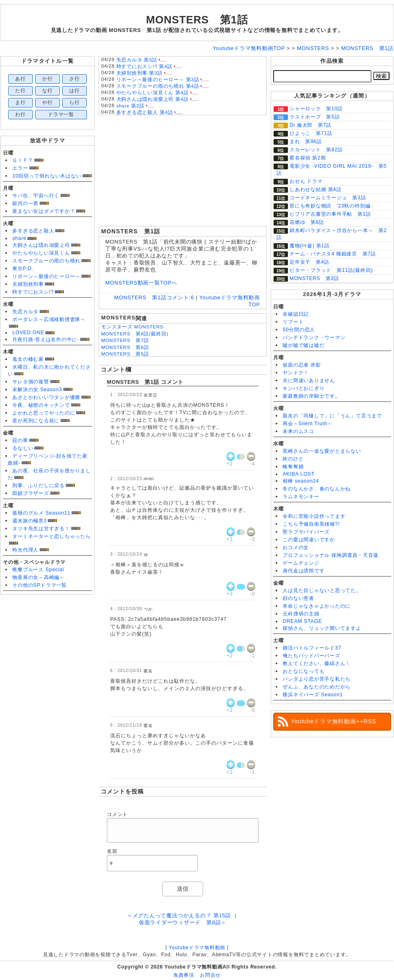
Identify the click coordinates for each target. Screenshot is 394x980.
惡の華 (20, 440)
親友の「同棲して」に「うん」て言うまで (332, 416)
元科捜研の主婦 (301, 614)
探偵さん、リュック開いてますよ (322, 628)
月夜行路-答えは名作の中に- (46, 340)
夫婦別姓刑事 (28, 284)
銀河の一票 (25, 203)
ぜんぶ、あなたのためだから (317, 687)
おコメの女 (296, 547)
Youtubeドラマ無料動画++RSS (334, 721)
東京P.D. (23, 269)
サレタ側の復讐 (31, 382)
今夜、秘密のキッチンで (41, 405)
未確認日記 (296, 314)
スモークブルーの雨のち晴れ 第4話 (158, 86)
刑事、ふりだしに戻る (38, 485)
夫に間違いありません (309, 381)
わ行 (20, 114)
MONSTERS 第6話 (125, 347)
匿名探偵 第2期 (308, 158)
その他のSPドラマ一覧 (40, 585)
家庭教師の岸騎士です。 (311, 396)
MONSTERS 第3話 (314, 278)
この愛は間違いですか (309, 540)
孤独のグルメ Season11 (41, 513)
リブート (293, 322)
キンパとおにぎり (303, 388)
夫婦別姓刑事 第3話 (139, 73)
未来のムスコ (298, 431)
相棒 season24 (301, 481)
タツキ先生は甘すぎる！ (41, 529)
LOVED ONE (28, 333)
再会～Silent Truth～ (308, 424)
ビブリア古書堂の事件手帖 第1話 (330, 214)
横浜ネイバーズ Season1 (313, 695)
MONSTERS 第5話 (125, 354)
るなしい (23, 448)
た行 (20, 91)
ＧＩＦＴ (23, 160)
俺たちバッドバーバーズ (311, 656)
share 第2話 (130, 106)
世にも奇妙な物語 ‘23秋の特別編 (330, 206)
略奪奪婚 (293, 467)
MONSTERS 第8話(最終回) (135, 334)
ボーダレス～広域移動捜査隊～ (49, 319)
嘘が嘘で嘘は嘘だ (303, 345)
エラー (20, 168)
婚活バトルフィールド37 (312, 648)
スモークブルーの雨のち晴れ (46, 261)
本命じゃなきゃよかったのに (317, 606)
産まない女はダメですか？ (44, 211)
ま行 (20, 103)
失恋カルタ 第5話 (137, 60)
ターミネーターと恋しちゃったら (52, 536)
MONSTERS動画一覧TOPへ (141, 283)
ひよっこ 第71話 (311, 133)
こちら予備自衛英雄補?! (311, 524)
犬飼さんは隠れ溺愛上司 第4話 (153, 99)
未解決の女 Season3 (37, 390)
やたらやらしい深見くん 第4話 (153, 93)
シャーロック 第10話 (316, 109)
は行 (75, 91)
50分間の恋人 (299, 330)
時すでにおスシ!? (33, 292)
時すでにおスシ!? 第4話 (144, 66)
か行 (48, 79)
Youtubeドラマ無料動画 (197, 948)
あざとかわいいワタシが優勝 (46, 397)
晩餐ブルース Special (38, 570)
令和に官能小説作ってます (314, 516)
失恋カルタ (25, 312)
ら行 (75, 103)
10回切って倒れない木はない (47, 176)
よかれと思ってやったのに (44, 413)
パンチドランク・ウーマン (314, 337)
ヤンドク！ (296, 373)
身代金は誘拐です (303, 571)
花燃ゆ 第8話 (307, 222)
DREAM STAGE (302, 621)
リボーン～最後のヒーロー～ (46, 276)
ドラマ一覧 (61, 114)
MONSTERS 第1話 (197, 20)
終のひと (293, 459)
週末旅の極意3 (29, 521)
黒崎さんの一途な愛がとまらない (322, 451)
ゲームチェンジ (301, 563)
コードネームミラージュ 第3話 (328, 198)
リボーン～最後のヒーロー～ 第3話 (158, 80)
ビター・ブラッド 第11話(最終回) (331, 270)
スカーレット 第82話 (316, 150)
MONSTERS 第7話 (125, 340)
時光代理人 (25, 550)
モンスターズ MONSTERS (132, 327)
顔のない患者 (298, 598)
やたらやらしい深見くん (41, 253)
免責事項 (184, 975)
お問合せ (210, 975)
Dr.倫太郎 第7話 (310, 125)
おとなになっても (303, 671)
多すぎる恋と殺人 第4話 (145, 112)
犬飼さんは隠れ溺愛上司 (41, 245)
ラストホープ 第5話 (315, 117)
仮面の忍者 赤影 (302, 365)
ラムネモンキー (301, 497)
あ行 (20, 79)
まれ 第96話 (306, 141)
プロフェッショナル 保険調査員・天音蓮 (331, 555)
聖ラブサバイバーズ (306, 532)
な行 (48, 91)
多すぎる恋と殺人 (33, 231)
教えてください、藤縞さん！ (317, 663)
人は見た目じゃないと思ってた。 (322, 590)
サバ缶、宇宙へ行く (36, 196)
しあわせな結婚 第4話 (316, 189)
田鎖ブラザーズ (31, 493)
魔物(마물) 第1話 (310, 246)
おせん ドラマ (306, 181)
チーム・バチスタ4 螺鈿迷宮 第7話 (333, 254)
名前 (112, 851)
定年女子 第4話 (309, 262)
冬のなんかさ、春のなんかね (317, 489)
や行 (48, 103)
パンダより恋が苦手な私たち (317, 679)
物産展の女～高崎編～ (38, 577)
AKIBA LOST (299, 474)
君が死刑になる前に (36, 421)
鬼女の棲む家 (28, 359)
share (19, 238)
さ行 (75, 79)
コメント (117, 814)
